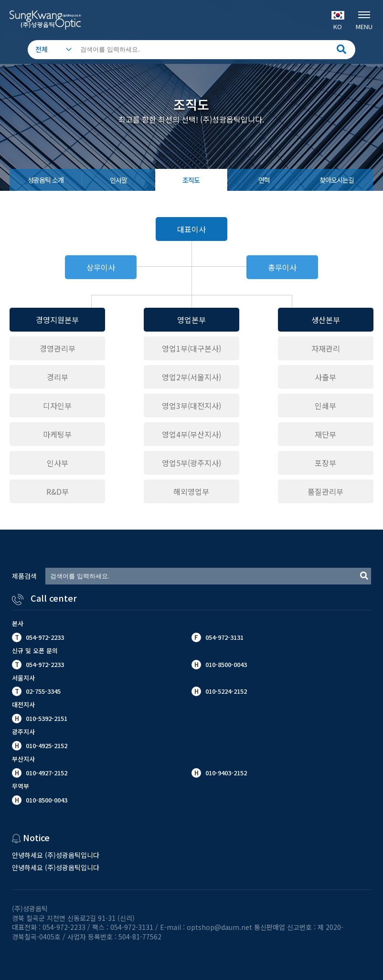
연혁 (264, 180)
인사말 (118, 180)
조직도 (191, 180)
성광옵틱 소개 (46, 180)
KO (338, 21)
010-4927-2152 (46, 773)
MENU (364, 20)
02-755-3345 (43, 691)
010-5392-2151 (47, 718)
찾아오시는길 (337, 180)
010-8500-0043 (46, 800)
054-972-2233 (45, 637)
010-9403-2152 (225, 773)
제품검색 (24, 576)
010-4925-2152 (46, 745)
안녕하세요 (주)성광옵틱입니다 (56, 855)
